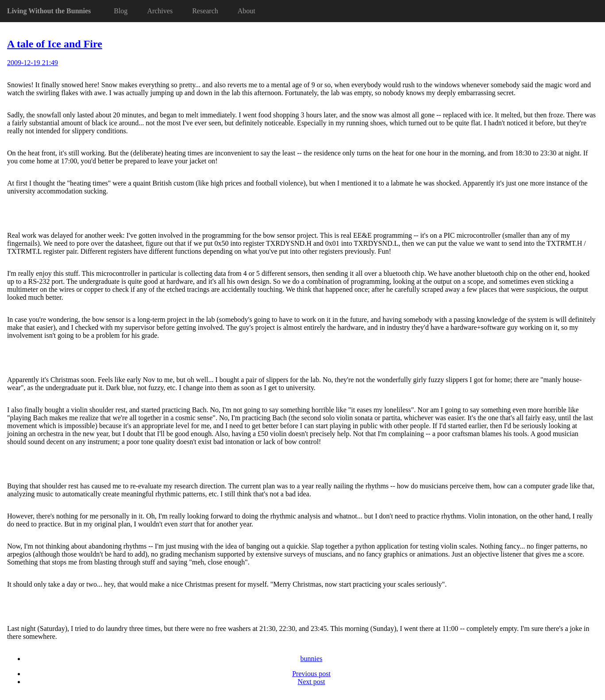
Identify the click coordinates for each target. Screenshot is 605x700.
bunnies (312, 659)
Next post (312, 682)
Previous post (311, 674)
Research (205, 11)
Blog (121, 11)
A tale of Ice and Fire (55, 44)
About (247, 11)
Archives (160, 11)
